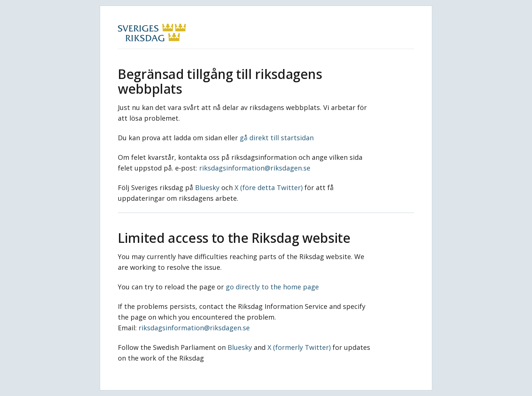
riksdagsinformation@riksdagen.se (255, 168)
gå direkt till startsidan (277, 138)
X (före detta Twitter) (269, 187)
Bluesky (207, 187)
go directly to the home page (272, 287)
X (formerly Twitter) (299, 347)
